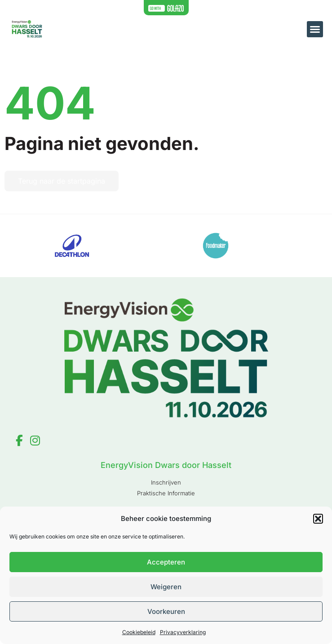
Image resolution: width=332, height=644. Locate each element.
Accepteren (166, 562)
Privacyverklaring (183, 632)
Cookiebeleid (139, 632)
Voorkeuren (166, 611)
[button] (318, 519)
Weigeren (166, 587)
